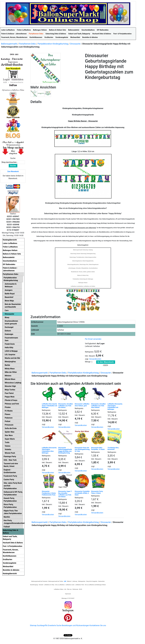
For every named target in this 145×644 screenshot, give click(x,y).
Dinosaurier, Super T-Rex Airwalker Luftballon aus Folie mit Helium (65, 494)
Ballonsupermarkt (9, 44)
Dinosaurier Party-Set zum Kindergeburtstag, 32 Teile (82, 449)
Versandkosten (95, 359)
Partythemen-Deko (27, 44)
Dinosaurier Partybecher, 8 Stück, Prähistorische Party (49, 493)
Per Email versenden (93, 339)
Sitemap (33, 625)
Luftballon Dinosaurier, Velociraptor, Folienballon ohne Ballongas (49, 450)
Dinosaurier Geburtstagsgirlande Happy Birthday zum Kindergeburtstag (65, 450)
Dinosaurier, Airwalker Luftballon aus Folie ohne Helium (98, 406)
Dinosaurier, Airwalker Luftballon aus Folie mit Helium (66, 406)
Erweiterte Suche (54, 625)
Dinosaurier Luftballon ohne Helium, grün (82, 405)
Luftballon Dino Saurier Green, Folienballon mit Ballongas (50, 406)
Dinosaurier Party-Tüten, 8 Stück (97, 492)
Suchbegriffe (42, 625)
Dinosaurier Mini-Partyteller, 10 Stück (98, 449)
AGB (65, 581)
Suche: (13, 158)
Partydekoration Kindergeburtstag (53, 44)
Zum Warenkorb (13, 171)
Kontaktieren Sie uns (98, 625)
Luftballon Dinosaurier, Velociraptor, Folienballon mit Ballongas (115, 407)
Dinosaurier (75, 44)
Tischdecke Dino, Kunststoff (113, 449)
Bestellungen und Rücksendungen (76, 625)
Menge (88, 362)
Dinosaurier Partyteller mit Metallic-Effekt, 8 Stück (82, 493)
